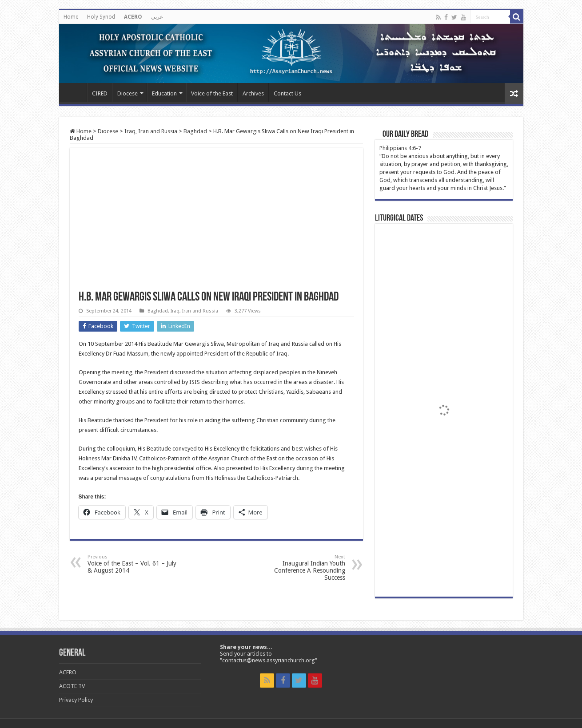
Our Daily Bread (405, 135)
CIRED (100, 93)
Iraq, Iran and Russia (151, 131)
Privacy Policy (76, 700)
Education (164, 93)
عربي (157, 17)
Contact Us (287, 93)
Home (71, 17)
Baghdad (195, 131)
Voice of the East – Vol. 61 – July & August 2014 (133, 564)
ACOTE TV (72, 686)
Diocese (128, 93)
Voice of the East (212, 93)
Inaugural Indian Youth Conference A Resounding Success (300, 568)
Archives (253, 93)
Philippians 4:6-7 (400, 148)
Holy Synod (101, 17)
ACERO (133, 17)
